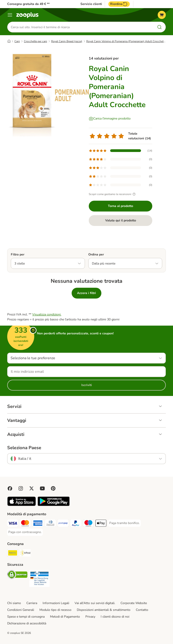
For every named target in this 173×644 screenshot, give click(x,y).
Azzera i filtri (86, 293)
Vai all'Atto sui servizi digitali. (95, 603)
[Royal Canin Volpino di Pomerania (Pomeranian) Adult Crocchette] (50, 94)
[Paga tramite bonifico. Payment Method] (124, 523)
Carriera (32, 603)
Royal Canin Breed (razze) (67, 41)
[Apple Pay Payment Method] (101, 524)
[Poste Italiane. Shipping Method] (13, 554)
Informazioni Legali (56, 603)
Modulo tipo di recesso (55, 610)
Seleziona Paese (24, 448)
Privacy (90, 617)
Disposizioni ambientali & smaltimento (104, 610)
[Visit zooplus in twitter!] (32, 488)
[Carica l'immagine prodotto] (110, 119)
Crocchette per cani (35, 41)
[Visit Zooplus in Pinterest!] (53, 488)
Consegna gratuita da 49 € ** (28, 4)
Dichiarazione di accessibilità (27, 623)
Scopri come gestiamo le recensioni (113, 194)
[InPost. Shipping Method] (25, 554)
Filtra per (18, 254)
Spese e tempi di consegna (26, 617)
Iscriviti (87, 385)
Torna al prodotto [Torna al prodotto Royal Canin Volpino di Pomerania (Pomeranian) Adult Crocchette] (121, 206)
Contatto (142, 610)
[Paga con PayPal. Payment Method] (76, 524)
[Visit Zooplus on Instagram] (21, 488)
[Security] (17, 575)
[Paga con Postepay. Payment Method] (63, 524)
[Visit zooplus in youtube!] (42, 488)
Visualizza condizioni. (47, 314)
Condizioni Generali (21, 610)
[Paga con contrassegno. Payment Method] (25, 532)
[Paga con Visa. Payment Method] (13, 524)
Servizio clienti (91, 4)
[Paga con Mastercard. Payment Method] (25, 524)
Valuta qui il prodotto (121, 220)
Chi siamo (14, 603)
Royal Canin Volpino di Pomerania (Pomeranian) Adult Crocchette (126, 41)
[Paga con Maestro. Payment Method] (88, 524)
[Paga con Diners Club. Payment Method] (50, 524)
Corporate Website (134, 603)
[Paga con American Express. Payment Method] (38, 524)
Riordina (119, 4)
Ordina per (96, 254)
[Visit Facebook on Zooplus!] (10, 488)
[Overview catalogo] (10, 15)
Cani (17, 41)
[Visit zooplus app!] (22, 505)
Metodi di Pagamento (65, 617)
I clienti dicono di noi (115, 617)
